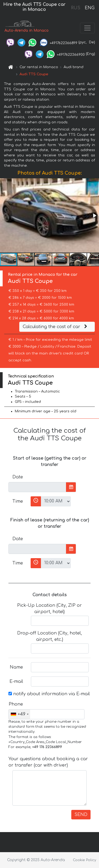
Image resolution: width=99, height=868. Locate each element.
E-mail (16, 682)
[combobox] (19, 714)
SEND (81, 815)
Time (18, 501)
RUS (76, 8)
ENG (89, 8)
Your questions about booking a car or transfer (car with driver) (48, 762)
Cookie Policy (84, 860)
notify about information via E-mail (49, 694)
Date (18, 477)
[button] (94, 216)
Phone (16, 704)
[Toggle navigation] (87, 28)
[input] (37, 487)
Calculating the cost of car (56, 327)
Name (16, 667)
